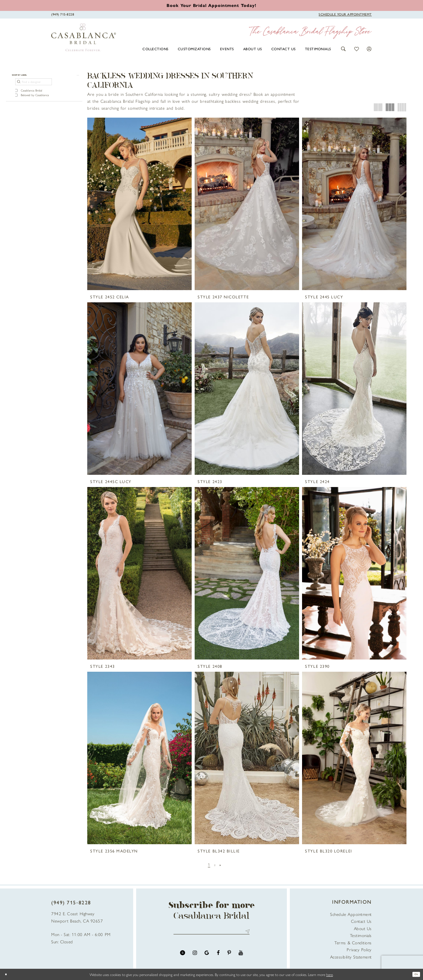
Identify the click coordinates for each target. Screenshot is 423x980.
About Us (363, 928)
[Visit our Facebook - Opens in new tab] (218, 956)
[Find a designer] (34, 86)
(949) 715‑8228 (71, 902)
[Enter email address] (212, 933)
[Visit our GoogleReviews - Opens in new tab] (207, 956)
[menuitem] (156, 49)
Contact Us (361, 921)
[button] (344, 49)
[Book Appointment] (345, 14)
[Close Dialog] (8, 974)
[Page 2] (215, 865)
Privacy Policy (359, 949)
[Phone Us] (63, 14)
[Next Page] (222, 865)
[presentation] (139, 204)
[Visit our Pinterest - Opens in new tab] (229, 956)
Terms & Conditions (353, 942)
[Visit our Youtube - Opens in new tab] (241, 956)
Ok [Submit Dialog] (414, 974)
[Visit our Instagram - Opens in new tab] (195, 956)
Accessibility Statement (351, 957)
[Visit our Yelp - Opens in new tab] (183, 956)
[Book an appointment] (211, 5)
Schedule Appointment (351, 914)
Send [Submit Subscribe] (246, 933)
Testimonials (361, 935)
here (329, 974)
